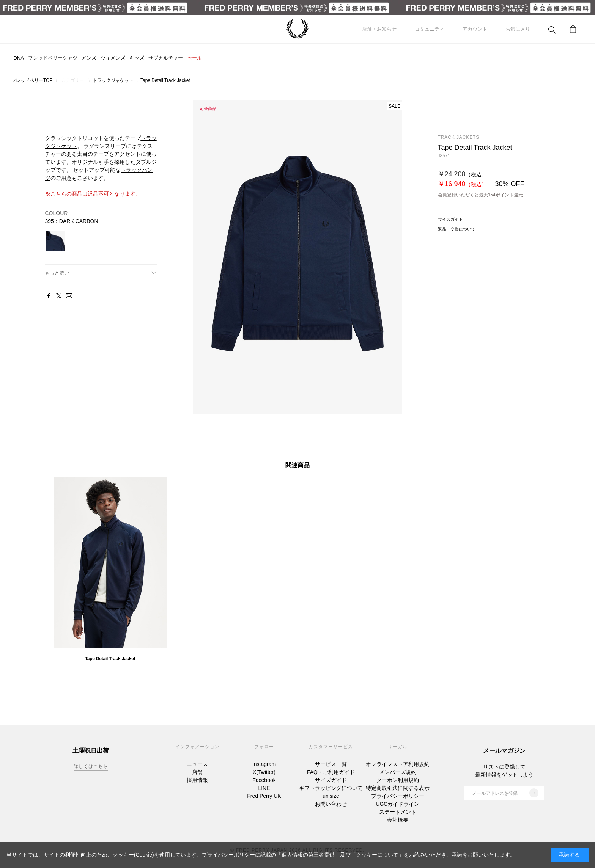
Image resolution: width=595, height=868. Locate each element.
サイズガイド (331, 780)
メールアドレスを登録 (505, 793)
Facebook (264, 780)
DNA (18, 58)
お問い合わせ (331, 804)
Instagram (264, 764)
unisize (331, 796)
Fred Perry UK (264, 796)
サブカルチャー (166, 58)
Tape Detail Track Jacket (110, 659)
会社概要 (398, 820)
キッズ (137, 58)
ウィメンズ (113, 58)
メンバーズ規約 (398, 772)
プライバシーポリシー (398, 796)
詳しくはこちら (91, 766)
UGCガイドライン (397, 804)
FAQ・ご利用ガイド (331, 772)
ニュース (197, 764)
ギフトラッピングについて (331, 788)
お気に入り (518, 29)
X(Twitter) (264, 772)
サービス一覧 (331, 764)
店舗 (197, 772)
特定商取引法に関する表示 (398, 788)
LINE (264, 788)
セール (194, 58)
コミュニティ (430, 29)
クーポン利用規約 (398, 780)
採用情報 (197, 780)
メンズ (89, 58)
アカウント (475, 29)
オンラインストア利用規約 (398, 764)
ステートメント (398, 812)
